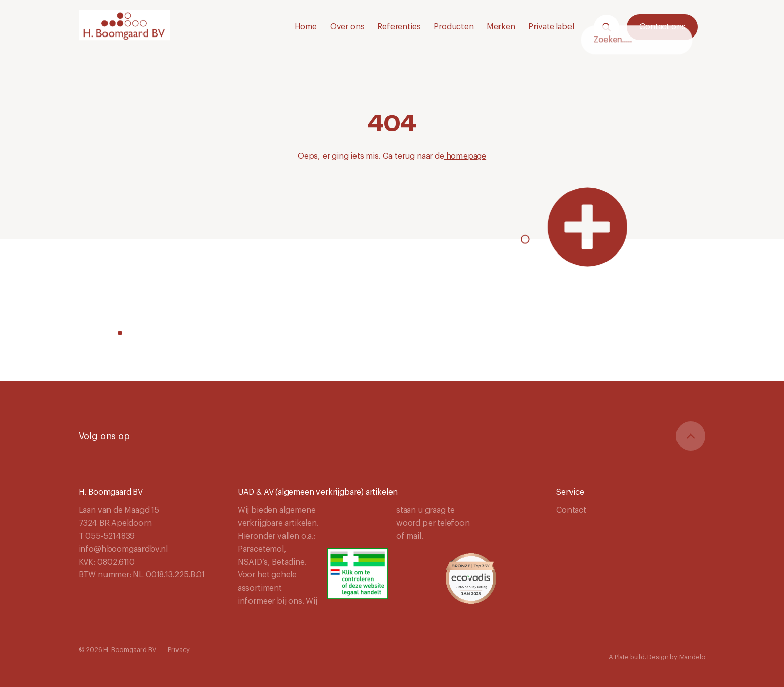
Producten (453, 27)
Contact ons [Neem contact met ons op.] (662, 27)
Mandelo (692, 657)
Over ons (347, 27)
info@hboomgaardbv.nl (123, 549)
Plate (622, 657)
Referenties (399, 27)
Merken (501, 27)
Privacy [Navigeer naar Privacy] (179, 650)
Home (306, 27)
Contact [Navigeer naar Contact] (571, 510)
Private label (551, 27)
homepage (465, 156)
